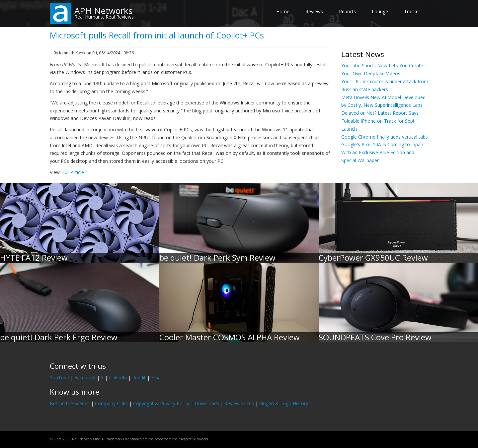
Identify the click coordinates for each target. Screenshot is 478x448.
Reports (347, 11)
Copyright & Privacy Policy (161, 403)
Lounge (380, 11)
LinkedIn (118, 378)
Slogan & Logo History (284, 403)
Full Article (73, 172)
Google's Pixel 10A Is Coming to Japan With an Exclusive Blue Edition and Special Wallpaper (382, 152)
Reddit (139, 378)
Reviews (314, 11)
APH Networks (103, 11)
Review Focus (239, 403)
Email (157, 378)
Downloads (207, 403)
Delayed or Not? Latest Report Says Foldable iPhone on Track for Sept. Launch (380, 121)
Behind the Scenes (70, 403)
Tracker (412, 11)
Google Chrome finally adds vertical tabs (385, 137)
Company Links (111, 403)
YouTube (59, 378)
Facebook (85, 378)
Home (283, 11)
